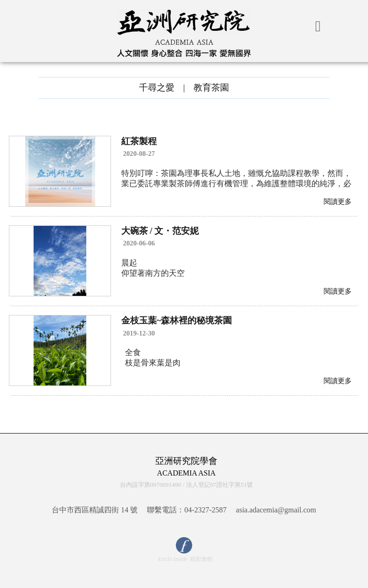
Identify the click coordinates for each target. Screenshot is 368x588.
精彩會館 (201, 559)
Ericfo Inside (173, 559)
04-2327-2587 (205, 510)
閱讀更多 (338, 202)
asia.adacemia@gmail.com (276, 510)
